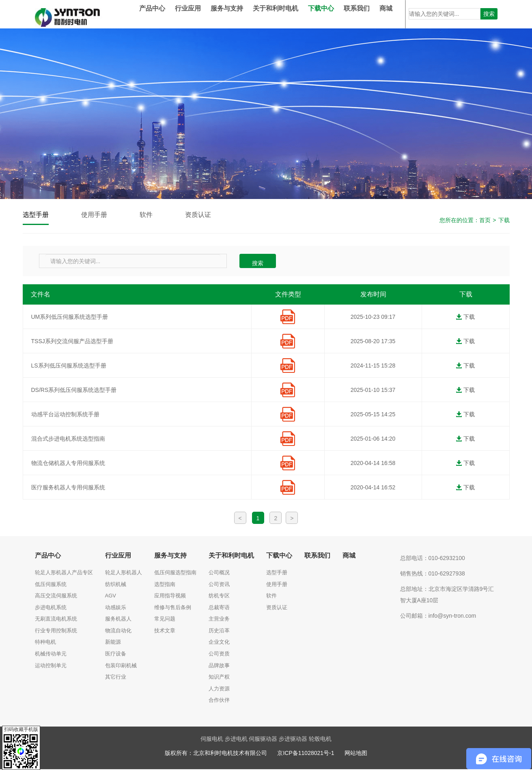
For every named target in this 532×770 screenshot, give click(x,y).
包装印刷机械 (121, 666)
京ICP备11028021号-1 (306, 754)
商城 (398, 14)
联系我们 (369, 14)
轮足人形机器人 (124, 573)
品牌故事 (219, 666)
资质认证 (208, 215)
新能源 (113, 643)
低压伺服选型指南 (175, 573)
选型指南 (165, 585)
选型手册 (37, 215)
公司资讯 (219, 585)
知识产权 (219, 678)
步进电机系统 (51, 608)
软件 (153, 215)
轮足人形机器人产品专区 (64, 573)
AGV (111, 596)
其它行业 (116, 678)
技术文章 (165, 631)
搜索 (489, 14)
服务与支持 (239, 14)
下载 (504, 221)
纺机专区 (219, 596)
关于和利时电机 (288, 14)
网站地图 (356, 754)
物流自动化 (118, 631)
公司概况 (219, 573)
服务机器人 (118, 620)
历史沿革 (219, 631)
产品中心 (164, 14)
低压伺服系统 (51, 585)
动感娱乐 (116, 608)
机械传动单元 (51, 654)
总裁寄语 (219, 608)
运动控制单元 (51, 666)
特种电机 (45, 643)
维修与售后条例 (173, 608)
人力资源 (219, 689)
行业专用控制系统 (56, 631)
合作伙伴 (219, 701)
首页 (485, 221)
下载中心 (333, 14)
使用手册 (99, 215)
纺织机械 (116, 585)
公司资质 (219, 654)
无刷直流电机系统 (56, 620)
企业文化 (219, 643)
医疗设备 (116, 654)
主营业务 (219, 620)
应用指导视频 (170, 596)
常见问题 (165, 620)
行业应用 (200, 14)
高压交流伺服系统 (56, 596)
